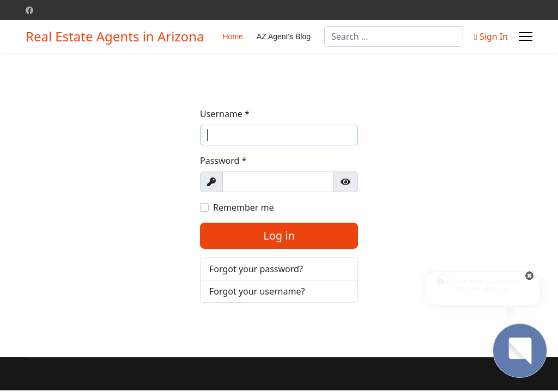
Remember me (244, 207)
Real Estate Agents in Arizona (115, 36)
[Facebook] (29, 10)
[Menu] (526, 36)
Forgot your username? (257, 291)
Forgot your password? (256, 269)
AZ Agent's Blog (284, 36)
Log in (279, 235)
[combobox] (394, 36)
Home (232, 36)
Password (223, 161)
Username (225, 114)
